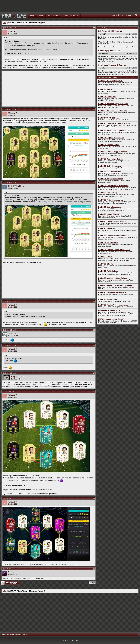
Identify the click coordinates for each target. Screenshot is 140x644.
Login (129, 15)
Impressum (23, 634)
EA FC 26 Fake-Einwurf (108, 243)
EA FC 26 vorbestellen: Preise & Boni (114, 123)
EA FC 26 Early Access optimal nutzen (114, 130)
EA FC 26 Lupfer (105, 257)
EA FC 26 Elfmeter (106, 264)
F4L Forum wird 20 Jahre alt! (110, 31)
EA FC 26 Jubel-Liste (107, 97)
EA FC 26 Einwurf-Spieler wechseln (113, 221)
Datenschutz (13, 634)
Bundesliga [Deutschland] (109, 51)
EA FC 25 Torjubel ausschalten (111, 138)
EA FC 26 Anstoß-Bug (107, 193)
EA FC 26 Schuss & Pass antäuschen (114, 250)
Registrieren (117, 15)
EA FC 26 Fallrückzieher (108, 271)
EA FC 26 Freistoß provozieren (111, 200)
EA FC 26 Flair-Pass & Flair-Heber (113, 292)
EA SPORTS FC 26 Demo (109, 118)
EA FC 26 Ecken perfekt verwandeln (113, 186)
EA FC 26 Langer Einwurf (109, 214)
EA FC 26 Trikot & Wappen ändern (113, 152)
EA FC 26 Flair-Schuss (108, 299)
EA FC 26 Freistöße (106, 89)
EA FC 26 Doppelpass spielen (111, 179)
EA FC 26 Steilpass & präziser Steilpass (115, 285)
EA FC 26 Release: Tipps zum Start (113, 104)
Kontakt (5, 634)
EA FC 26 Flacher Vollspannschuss (113, 305)
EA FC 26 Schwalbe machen (110, 207)
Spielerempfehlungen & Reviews (112, 65)
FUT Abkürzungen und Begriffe (111, 319)
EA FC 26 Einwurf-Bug (108, 228)
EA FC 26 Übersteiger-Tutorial (111, 159)
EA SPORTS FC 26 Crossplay (111, 81)
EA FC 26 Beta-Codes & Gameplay (113, 111)
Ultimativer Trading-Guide (109, 310)
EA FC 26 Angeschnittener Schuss (113, 278)
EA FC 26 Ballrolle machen (110, 166)
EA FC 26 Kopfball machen (110, 171)
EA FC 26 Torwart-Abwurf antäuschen (114, 235)
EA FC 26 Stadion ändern (109, 145)
